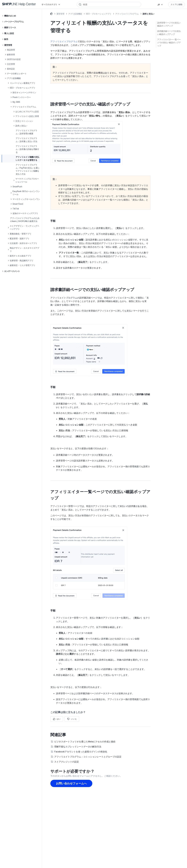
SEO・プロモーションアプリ (99, 14)
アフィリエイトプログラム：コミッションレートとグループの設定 (88, 757)
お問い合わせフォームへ (71, 783)
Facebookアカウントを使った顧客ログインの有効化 (81, 752)
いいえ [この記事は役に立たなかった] (74, 719)
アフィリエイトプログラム (127, 14)
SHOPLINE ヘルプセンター (51, 14)
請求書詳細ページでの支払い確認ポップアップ (169, 33)
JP (159, 5)
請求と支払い (149, 14)
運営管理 (60, 14)
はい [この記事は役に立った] (59, 719)
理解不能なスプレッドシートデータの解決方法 (78, 747)
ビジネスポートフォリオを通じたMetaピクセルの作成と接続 (85, 742)
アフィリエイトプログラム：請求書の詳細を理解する (27, 149)
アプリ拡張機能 (75, 14)
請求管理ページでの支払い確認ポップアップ (169, 24)
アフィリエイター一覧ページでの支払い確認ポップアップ (169, 42)
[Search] (111, 4)
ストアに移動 (177, 4)
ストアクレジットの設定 (67, 762)
